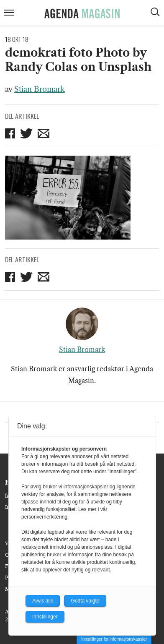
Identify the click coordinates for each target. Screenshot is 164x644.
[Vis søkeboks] (156, 13)
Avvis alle (43, 601)
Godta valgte (85, 601)
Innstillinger (45, 617)
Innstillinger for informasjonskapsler (114, 639)
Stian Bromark (40, 89)
